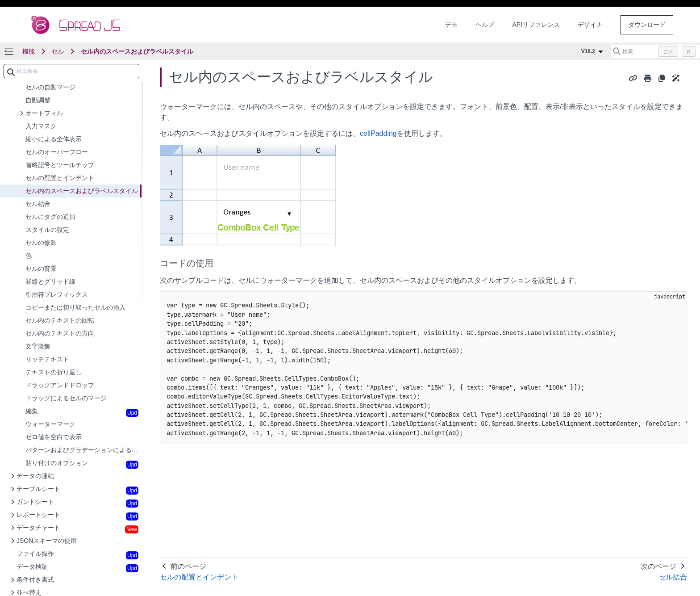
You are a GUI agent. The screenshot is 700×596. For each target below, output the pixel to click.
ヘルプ (485, 25)
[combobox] (71, 71)
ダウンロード (647, 25)
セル (58, 51)
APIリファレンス (536, 25)
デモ (451, 25)
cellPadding (378, 133)
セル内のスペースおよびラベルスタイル (137, 51)
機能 (29, 51)
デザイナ (590, 25)
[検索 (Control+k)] (655, 51)
